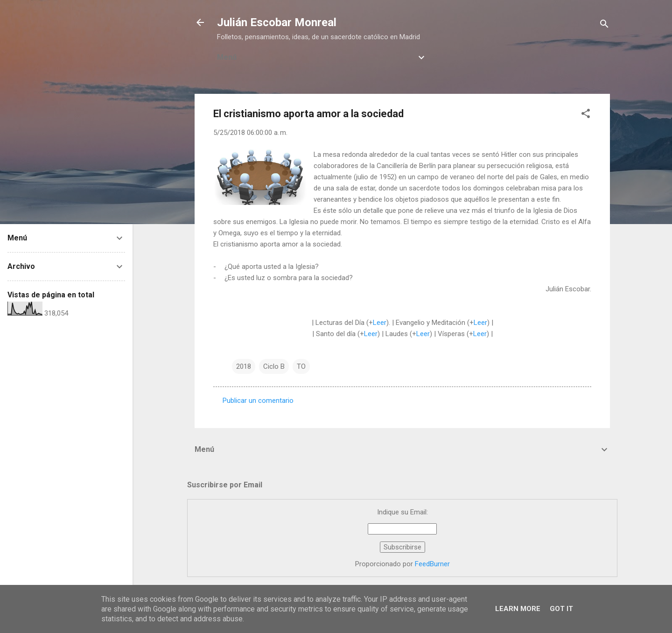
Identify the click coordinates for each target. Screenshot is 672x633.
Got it (561, 609)
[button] (586, 115)
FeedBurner (432, 564)
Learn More (518, 609)
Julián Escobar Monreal (277, 22)
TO (301, 366)
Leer (380, 323)
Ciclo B (274, 366)
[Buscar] (604, 25)
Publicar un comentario (258, 401)
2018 (244, 366)
